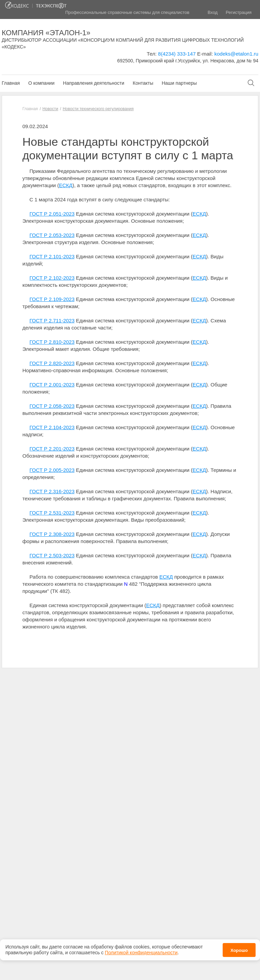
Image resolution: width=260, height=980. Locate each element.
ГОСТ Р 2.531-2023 (52, 513)
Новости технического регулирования (98, 109)
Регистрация (239, 12)
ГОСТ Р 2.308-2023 (52, 534)
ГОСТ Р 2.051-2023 (52, 214)
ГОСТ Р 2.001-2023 (52, 385)
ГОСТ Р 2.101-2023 (52, 256)
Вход (213, 12)
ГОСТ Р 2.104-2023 (52, 427)
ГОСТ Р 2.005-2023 (52, 470)
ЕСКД (66, 185)
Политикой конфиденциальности (141, 953)
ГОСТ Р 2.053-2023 (52, 235)
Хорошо (239, 950)
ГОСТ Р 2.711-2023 (52, 321)
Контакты (143, 83)
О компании (41, 83)
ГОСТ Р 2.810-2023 (52, 342)
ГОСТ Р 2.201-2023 (52, 449)
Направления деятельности (94, 83)
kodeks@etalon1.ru (236, 54)
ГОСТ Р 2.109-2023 (52, 299)
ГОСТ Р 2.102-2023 (52, 278)
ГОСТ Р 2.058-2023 (52, 406)
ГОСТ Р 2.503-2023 (52, 555)
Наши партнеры (179, 83)
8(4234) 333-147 (177, 54)
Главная (11, 83)
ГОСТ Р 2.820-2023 (52, 363)
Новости (50, 109)
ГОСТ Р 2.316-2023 (52, 491)
